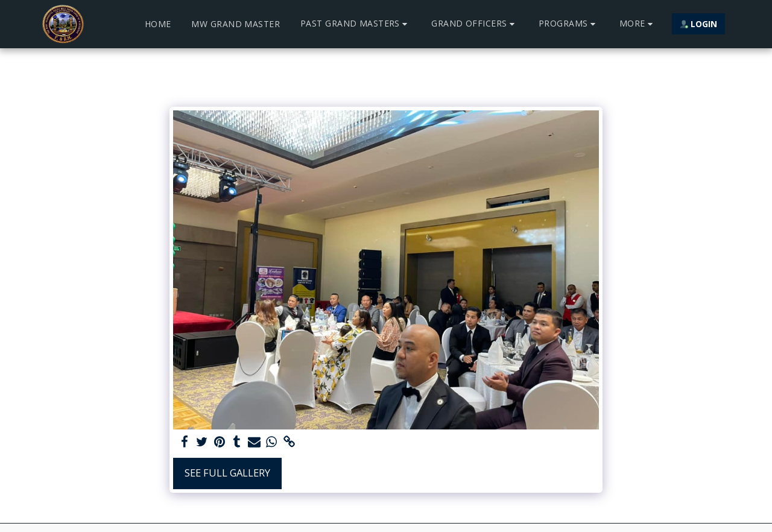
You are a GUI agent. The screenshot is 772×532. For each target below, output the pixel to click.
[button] (356, 24)
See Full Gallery (227, 473)
